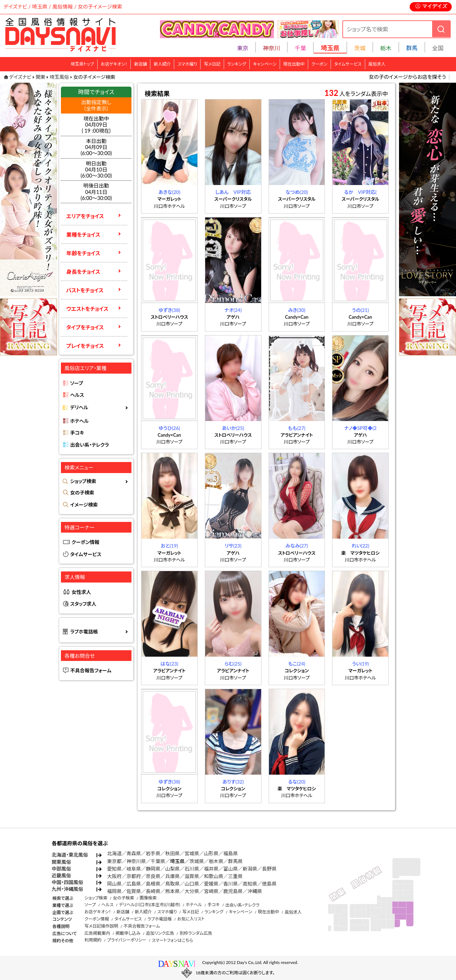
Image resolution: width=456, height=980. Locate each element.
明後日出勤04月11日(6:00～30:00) (96, 192)
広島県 (134, 884)
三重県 (235, 876)
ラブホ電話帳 (84, 632)
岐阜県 (134, 869)
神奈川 (271, 48)
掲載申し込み (128, 933)
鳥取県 (173, 884)
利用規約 (93, 940)
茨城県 (197, 861)
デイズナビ (20, 77)
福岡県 (115, 891)
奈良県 (153, 876)
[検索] (441, 29)
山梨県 (173, 869)
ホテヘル (79, 421)
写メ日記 (212, 64)
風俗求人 (377, 64)
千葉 (300, 48)
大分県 (192, 891)
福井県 (211, 869)
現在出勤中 (294, 64)
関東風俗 (61, 862)
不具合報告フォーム (91, 671)
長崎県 (153, 891)
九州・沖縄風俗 (67, 889)
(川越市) (172, 905)
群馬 (412, 48)
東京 (243, 48)
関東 (40, 77)
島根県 (153, 884)
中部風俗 (61, 869)
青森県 (134, 853)
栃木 (386, 48)
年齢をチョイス (83, 253)
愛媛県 (211, 884)
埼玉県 (177, 861)
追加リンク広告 (160, 933)
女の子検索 (82, 493)
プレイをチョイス (85, 346)
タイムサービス (348, 64)
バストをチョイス (85, 290)
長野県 (270, 869)
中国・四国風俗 (67, 882)
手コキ (77, 433)
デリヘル (79, 407)
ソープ (77, 383)
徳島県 (270, 884)
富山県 (231, 869)
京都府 (134, 876)
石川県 (192, 869)
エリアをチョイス (85, 216)
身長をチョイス (83, 272)
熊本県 (173, 891)
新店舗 (140, 64)
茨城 (360, 48)
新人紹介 (162, 64)
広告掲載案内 (97, 933)
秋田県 (173, 853)
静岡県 (153, 869)
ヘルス (77, 395)
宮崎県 (211, 891)
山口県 (192, 884)
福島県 (231, 853)
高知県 (250, 884)
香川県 (231, 884)
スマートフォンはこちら (172, 940)
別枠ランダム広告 (196, 933)
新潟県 (250, 869)
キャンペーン (265, 64)
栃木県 (216, 861)
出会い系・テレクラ (90, 445)
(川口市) (142, 905)
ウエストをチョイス (87, 309)
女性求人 (81, 592)
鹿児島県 (233, 891)
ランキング (237, 64)
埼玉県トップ (82, 64)
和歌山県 (213, 876)
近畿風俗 (61, 876)
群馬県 (235, 861)
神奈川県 (136, 861)
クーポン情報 (85, 542)
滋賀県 (192, 876)
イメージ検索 (84, 505)
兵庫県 (173, 876)
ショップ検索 (83, 481)
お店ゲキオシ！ (114, 64)
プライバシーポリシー (126, 940)
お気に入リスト (191, 919)
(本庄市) (157, 905)
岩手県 (153, 853)
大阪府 (115, 876)
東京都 (115, 861)
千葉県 (158, 861)
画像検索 (148, 898)
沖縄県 (255, 891)
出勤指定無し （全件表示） (96, 105)
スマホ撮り (187, 64)
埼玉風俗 (59, 77)
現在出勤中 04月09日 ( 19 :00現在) (96, 125)
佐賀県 (134, 891)
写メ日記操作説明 (101, 926)
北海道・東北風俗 (70, 855)
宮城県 (192, 853)
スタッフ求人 (83, 604)
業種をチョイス (83, 235)
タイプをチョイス (85, 327)
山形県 (211, 853)
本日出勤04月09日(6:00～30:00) (96, 147)
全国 (438, 48)
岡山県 (115, 884)
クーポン (319, 64)
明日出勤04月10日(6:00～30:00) (96, 170)
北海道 (115, 853)
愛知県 (115, 869)
